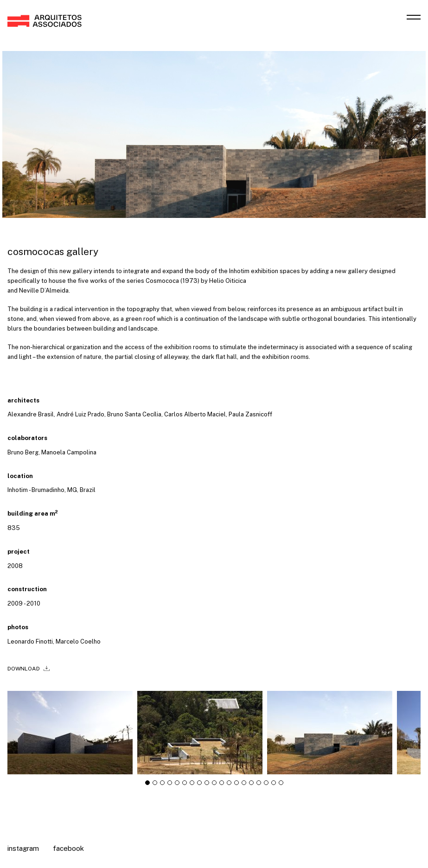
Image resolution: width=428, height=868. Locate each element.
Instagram (23, 848)
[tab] (147, 786)
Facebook (68, 848)
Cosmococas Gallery (53, 252)
